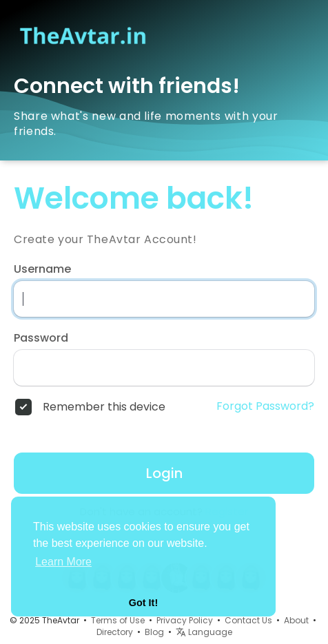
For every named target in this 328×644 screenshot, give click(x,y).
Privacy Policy (185, 620)
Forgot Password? (265, 406)
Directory (115, 632)
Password (41, 338)
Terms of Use (118, 620)
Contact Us (248, 620)
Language (204, 632)
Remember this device (104, 407)
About (296, 620)
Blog (154, 632)
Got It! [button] (143, 603)
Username (42, 269)
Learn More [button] (63, 562)
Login (164, 473)
